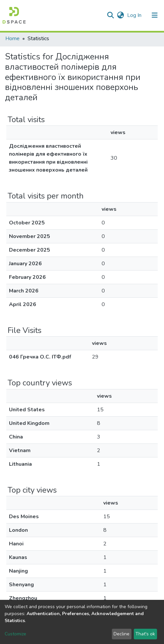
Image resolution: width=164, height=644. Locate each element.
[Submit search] (110, 15)
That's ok (145, 634)
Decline (122, 634)
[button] (120, 15)
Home (12, 39)
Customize (15, 634)
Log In (135, 15)
